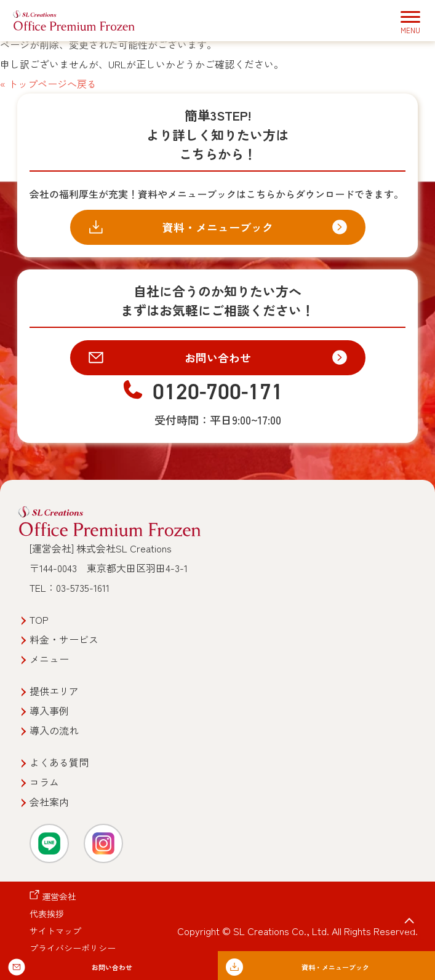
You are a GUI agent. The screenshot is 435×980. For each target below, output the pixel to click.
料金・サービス (64, 639)
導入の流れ (54, 730)
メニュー (49, 659)
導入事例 (49, 711)
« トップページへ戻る (48, 84)
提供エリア (54, 691)
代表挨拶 (47, 914)
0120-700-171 (218, 392)
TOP (39, 619)
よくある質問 (59, 762)
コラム (44, 782)
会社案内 (49, 802)
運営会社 (59, 896)
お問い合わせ (218, 357)
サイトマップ (55, 931)
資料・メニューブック (218, 227)
